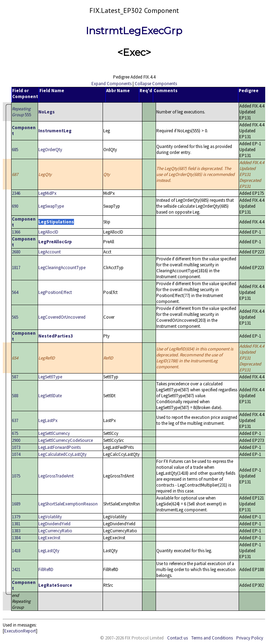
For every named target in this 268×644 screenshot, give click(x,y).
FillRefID (46, 569)
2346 (16, 193)
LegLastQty (49, 551)
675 (15, 433)
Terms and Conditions (212, 638)
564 (15, 292)
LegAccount (50, 252)
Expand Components (111, 84)
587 (15, 377)
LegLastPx (48, 420)
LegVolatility (50, 517)
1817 (16, 268)
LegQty (45, 174)
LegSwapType (51, 206)
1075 (16, 476)
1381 (16, 524)
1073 (16, 447)
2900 (16, 440)
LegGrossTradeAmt (56, 476)
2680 (16, 252)
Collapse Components (156, 84)
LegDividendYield (54, 524)
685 (15, 150)
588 (15, 396)
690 (15, 206)
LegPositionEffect (55, 292)
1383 (16, 531)
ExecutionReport (20, 631)
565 (15, 317)
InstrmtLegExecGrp (134, 31)
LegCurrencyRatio (55, 531)
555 (21, 112)
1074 (16, 454)
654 (15, 358)
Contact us (177, 638)
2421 (16, 569)
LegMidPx (47, 193)
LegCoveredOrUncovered (62, 317)
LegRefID (47, 358)
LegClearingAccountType (62, 268)
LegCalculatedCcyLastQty (62, 454)
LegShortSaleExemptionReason (68, 504)
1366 (16, 232)
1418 (16, 551)
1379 (16, 517)
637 (15, 420)
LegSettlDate (50, 396)
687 (15, 174)
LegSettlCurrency (54, 433)
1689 (16, 504)
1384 (16, 538)
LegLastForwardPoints (59, 447)
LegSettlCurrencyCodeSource (66, 440)
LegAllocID (48, 232)
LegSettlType (50, 377)
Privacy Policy (250, 638)
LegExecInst (49, 538)
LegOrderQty (50, 150)
